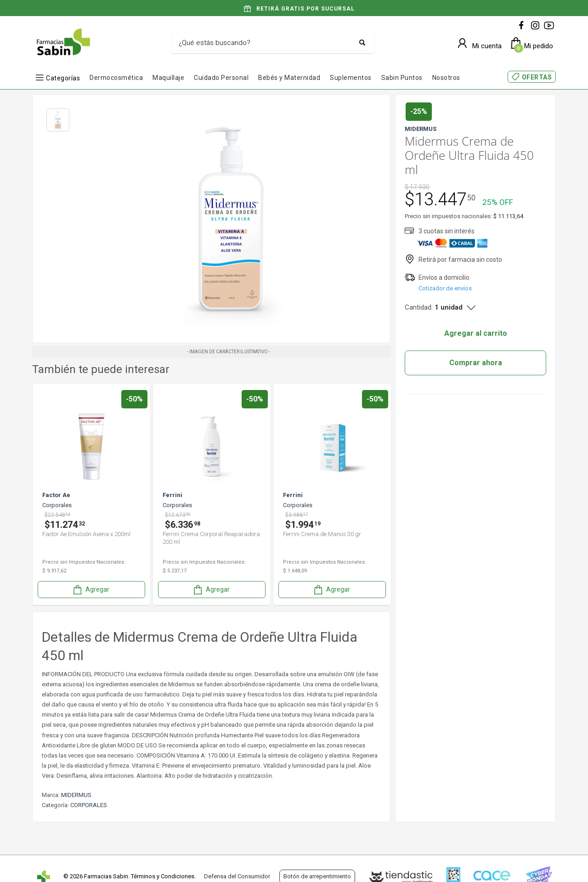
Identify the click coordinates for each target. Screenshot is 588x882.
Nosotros (446, 78)
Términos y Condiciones (163, 876)
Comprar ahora (476, 363)
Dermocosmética (116, 78)
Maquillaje (168, 78)
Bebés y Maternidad (289, 78)
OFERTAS (537, 77)
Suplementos (351, 78)
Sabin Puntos (402, 78)
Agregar (90, 590)
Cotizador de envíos (445, 288)
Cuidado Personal (221, 78)
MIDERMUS (76, 795)
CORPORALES (89, 805)
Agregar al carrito (476, 333)
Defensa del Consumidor (237, 876)
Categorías (63, 78)
